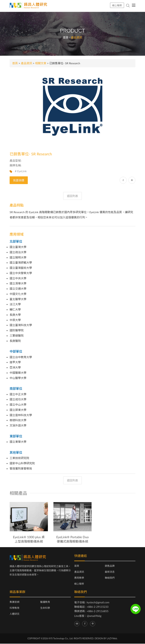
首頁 (66, 38)
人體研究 (14, 614)
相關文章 (41, 63)
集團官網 (14, 602)
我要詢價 (19, 181)
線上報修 (117, 5)
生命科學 (45, 608)
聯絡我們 (110, 578)
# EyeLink (21, 171)
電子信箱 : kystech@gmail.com (92, 603)
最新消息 (110, 572)
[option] (29, 523)
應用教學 (79, 578)
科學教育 (14, 608)
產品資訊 (27, 63)
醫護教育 (45, 602)
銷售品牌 (110, 566)
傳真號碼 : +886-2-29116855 (91, 611)
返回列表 (72, 196)
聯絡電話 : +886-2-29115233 (91, 607)
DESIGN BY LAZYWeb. (106, 639)
